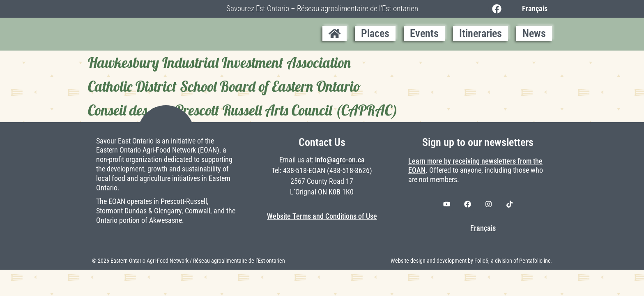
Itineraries (481, 33)
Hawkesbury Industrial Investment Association (219, 62)
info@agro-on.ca (340, 160)
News (534, 33)
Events (424, 33)
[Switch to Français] (533, 9)
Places (375, 33)
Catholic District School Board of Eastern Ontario (224, 86)
